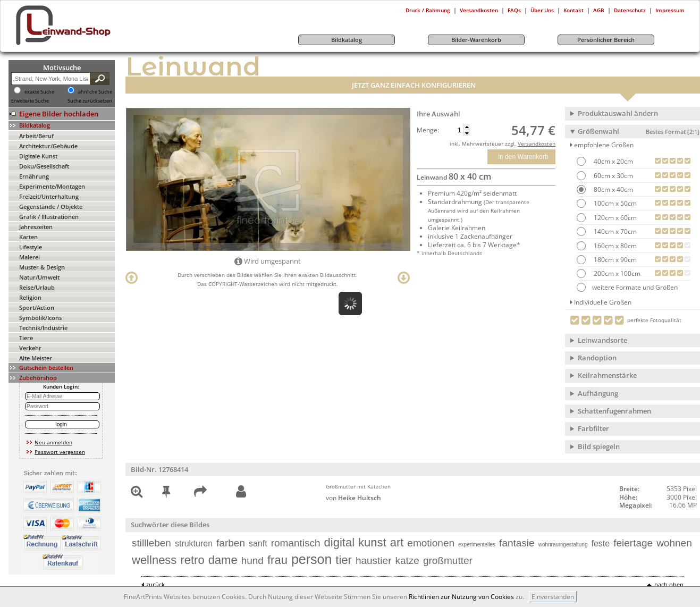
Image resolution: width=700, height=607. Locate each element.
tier (344, 560)
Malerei (29, 257)
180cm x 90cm (614, 260)
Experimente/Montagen (52, 186)
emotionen (431, 543)
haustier (374, 560)
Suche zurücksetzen (90, 101)
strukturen (194, 543)
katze (407, 560)
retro (192, 560)
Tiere (26, 338)
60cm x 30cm (613, 176)
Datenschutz (630, 10)
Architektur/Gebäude (48, 146)
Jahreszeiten (36, 227)
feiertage (633, 543)
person (311, 559)
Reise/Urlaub (37, 287)
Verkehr (30, 348)
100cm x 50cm (614, 203)
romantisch (296, 543)
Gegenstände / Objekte (51, 206)
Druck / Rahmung (428, 10)
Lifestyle (31, 247)
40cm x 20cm (613, 161)
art (397, 542)
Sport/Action (37, 307)
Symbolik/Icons (40, 318)
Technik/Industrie (43, 328)
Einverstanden (553, 597)
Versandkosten (479, 10)
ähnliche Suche (95, 92)
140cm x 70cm (614, 231)
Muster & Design (42, 267)
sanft (258, 543)
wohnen (674, 543)
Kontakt (574, 10)
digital (339, 542)
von (353, 498)
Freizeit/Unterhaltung (49, 196)
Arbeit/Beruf (36, 136)
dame (223, 560)
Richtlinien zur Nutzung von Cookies (461, 597)
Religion (30, 297)
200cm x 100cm (616, 273)
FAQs (514, 10)
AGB (599, 10)
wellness (154, 560)
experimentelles (477, 545)
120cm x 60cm (614, 218)
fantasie (517, 543)
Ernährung (34, 176)
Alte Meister (36, 358)
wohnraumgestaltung (563, 545)
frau (277, 560)
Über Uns (542, 10)
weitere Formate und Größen (627, 287)
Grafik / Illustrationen (49, 217)
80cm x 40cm (613, 189)
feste (601, 543)
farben (231, 543)
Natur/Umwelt (39, 277)
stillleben (151, 543)
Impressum (670, 10)
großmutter (448, 560)
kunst (372, 542)
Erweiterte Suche (30, 101)
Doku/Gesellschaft (44, 166)
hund (252, 560)
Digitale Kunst (38, 156)
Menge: (428, 130)
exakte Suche (39, 92)
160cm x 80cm (614, 246)
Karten (28, 237)
